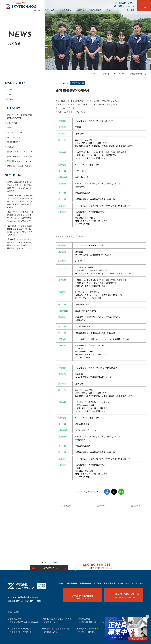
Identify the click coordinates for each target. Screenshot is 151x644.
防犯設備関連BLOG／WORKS (20, 166)
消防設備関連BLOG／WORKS (20, 156)
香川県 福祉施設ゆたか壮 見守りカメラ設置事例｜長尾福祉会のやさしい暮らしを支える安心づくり (20, 186)
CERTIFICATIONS (15, 132)
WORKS (10, 147)
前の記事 (67, 506)
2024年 (10, 99)
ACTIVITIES (12, 123)
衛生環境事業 (95, 10)
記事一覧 (101, 506)
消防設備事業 (65, 10)
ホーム (37, 10)
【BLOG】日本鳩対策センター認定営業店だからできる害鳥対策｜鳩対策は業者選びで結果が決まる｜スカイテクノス (20, 245)
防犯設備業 (50, 10)
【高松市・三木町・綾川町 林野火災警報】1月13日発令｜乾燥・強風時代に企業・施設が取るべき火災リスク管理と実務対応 (20, 202)
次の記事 (134, 506)
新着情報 (106, 74)
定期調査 (80, 10)
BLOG (10, 128)
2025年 (10, 94)
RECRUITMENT (120, 74)
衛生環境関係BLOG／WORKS (20, 161)
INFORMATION (14, 137)
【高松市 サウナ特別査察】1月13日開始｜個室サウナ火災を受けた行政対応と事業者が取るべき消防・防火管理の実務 (20, 217)
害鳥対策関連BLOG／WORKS (20, 152)
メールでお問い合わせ (49, 568)
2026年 (10, 90)
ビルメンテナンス (114, 10)
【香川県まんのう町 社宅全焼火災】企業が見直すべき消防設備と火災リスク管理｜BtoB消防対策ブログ (20, 231)
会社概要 (130, 10)
